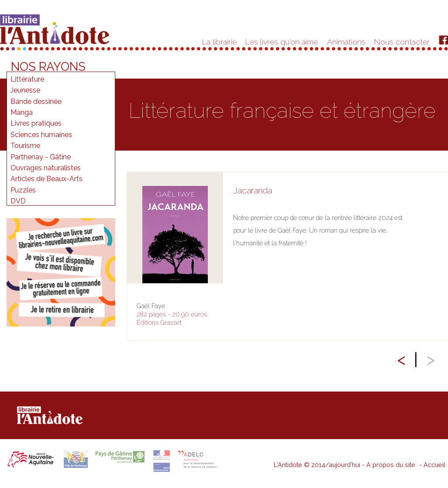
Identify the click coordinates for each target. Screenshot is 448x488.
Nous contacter (402, 42)
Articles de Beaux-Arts (47, 179)
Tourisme (25, 146)
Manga (22, 112)
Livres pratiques (36, 123)
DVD (18, 201)
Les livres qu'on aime (282, 42)
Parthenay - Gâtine (41, 157)
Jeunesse (25, 90)
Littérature (27, 79)
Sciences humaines (41, 135)
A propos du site (391, 465)
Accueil (434, 465)
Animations (346, 42)
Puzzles (23, 190)
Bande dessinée (36, 101)
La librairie (219, 42)
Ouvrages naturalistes (46, 168)
